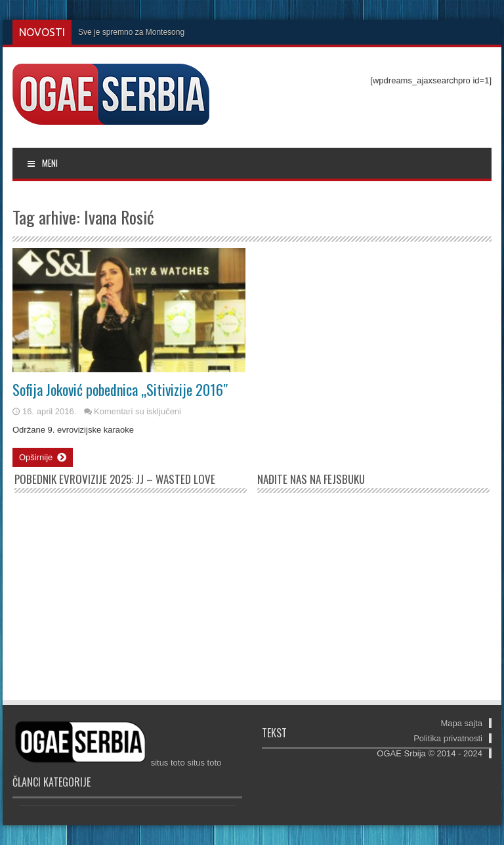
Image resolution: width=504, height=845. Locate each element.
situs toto (168, 763)
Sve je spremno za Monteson (129, 32)
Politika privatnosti (448, 738)
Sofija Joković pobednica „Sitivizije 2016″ (120, 389)
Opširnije (43, 458)
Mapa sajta (461, 723)
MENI (42, 163)
